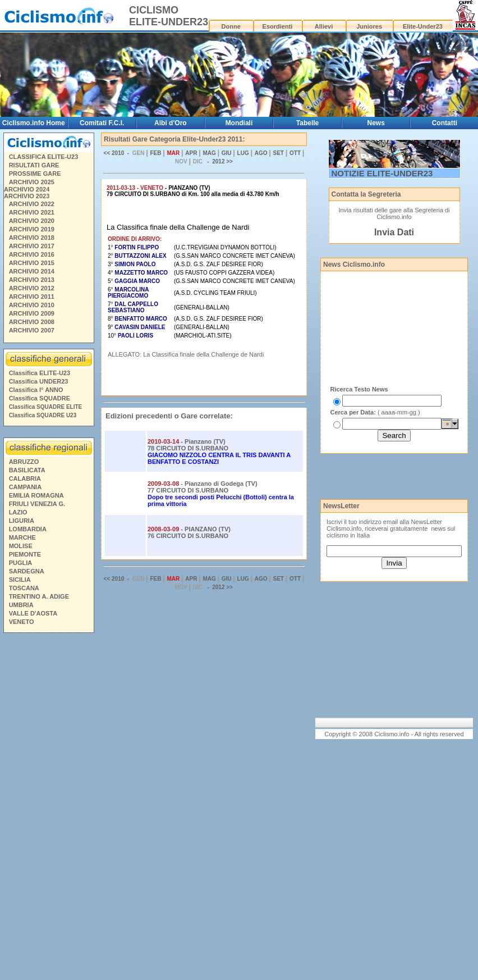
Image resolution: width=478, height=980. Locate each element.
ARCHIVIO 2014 (32, 271)
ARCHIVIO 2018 (32, 238)
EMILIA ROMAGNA (36, 495)
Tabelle (307, 123)
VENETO (22, 622)
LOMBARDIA (28, 529)
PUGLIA (21, 563)
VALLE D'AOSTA (33, 613)
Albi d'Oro (171, 123)
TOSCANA (24, 588)
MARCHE (22, 537)
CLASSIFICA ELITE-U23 (44, 157)
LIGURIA (22, 521)
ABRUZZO (24, 462)
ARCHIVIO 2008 (32, 322)
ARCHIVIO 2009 (32, 313)
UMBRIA (21, 605)
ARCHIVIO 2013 (32, 280)
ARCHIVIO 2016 (32, 254)
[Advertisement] (48, 808)
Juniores (369, 26)
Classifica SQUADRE (40, 398)
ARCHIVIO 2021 (32, 212)
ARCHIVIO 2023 (27, 196)
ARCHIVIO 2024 (27, 189)
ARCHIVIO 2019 (32, 229)
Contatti (445, 123)
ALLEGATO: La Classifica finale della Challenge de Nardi (186, 354)
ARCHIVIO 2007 (32, 330)
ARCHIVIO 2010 (32, 305)
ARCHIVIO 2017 (32, 246)
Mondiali (239, 123)
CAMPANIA (25, 487)
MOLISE (21, 546)
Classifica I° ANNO (36, 390)
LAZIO (18, 512)
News (376, 123)
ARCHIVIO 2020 (32, 221)
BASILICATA (27, 470)
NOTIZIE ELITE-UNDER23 (382, 173)
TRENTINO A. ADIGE (39, 596)
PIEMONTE (25, 554)
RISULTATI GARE (34, 165)
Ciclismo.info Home (34, 123)
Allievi (324, 26)
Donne (231, 26)
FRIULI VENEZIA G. (37, 504)
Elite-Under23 (423, 26)
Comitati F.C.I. (102, 123)
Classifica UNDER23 (39, 381)
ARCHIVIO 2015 (32, 263)
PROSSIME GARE (35, 174)
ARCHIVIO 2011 (32, 297)
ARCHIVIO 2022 (32, 204)
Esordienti (278, 26)
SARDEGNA (27, 571)
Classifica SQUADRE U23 (43, 415)
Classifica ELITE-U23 (40, 373)
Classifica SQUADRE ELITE (46, 407)
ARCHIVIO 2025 (32, 182)
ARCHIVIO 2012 (32, 288)
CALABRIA (25, 478)
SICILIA (20, 580)
